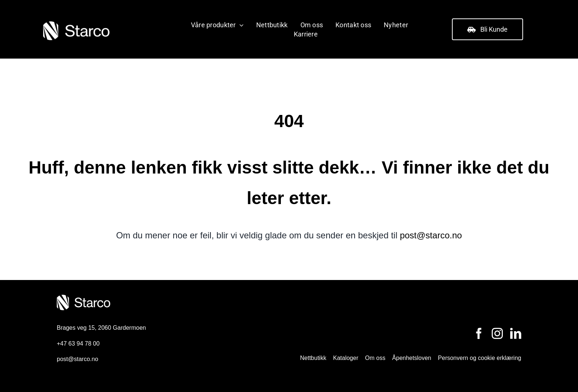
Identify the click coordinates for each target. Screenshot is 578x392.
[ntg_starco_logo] (76, 24)
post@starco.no (431, 235)
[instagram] (497, 333)
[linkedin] (516, 333)
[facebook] (479, 333)
